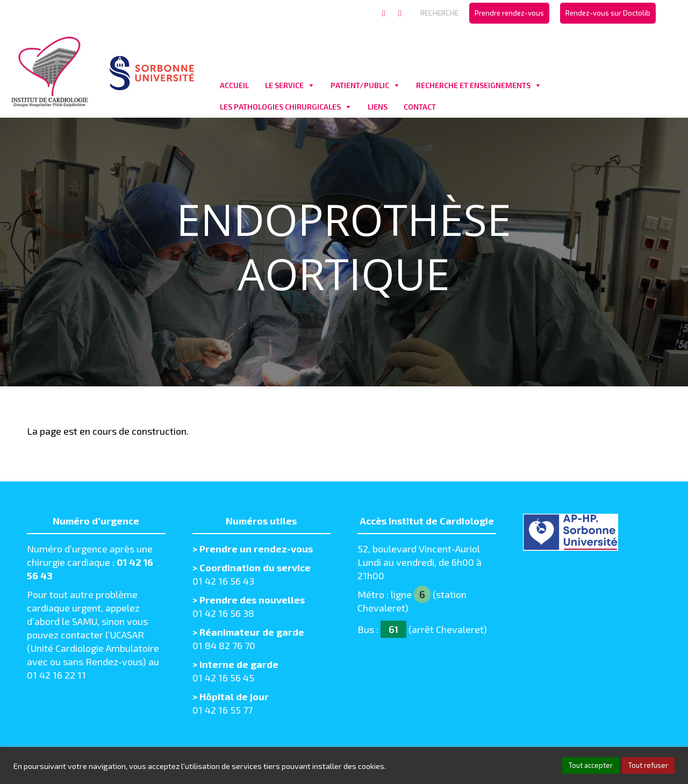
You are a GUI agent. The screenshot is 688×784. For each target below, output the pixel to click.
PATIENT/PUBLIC (360, 85)
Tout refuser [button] (648, 765)
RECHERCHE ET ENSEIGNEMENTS (473, 85)
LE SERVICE (284, 85)
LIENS (378, 107)
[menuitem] (509, 13)
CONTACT (420, 107)
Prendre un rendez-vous (256, 549)
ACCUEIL (234, 85)
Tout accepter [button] (591, 765)
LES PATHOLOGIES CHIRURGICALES (280, 107)
